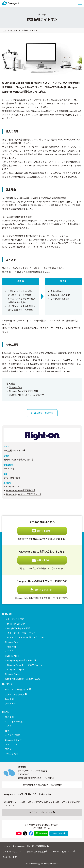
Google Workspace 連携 (18, 628)
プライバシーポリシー (12, 852)
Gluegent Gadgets (16, 670)
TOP (4, 30)
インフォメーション (15, 722)
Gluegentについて (13, 740)
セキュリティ (11, 745)
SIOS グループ (10, 857)
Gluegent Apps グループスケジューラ (27, 395)
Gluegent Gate (16, 387)
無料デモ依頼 (43, 531)
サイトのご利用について (64, 852)
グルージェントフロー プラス (21, 633)
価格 (7, 731)
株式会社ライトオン (13, 451)
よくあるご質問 (13, 735)
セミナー (9, 726)
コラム (10, 651)
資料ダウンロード (43, 590)
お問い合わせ (43, 560)
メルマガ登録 (59, 833)
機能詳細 (11, 647)
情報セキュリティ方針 (37, 852)
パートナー (10, 704)
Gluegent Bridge (12, 674)
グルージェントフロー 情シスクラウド (26, 638)
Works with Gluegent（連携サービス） (23, 679)
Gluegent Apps (12, 656)
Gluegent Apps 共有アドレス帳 (24, 391)
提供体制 (9, 699)
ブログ (8, 749)
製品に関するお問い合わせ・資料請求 (42, 785)
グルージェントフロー (16, 619)
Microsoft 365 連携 (16, 624)
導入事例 (14, 30)
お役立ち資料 (11, 754)
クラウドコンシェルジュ (18, 690)
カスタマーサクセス (16, 694)
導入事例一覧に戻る (42, 413)
